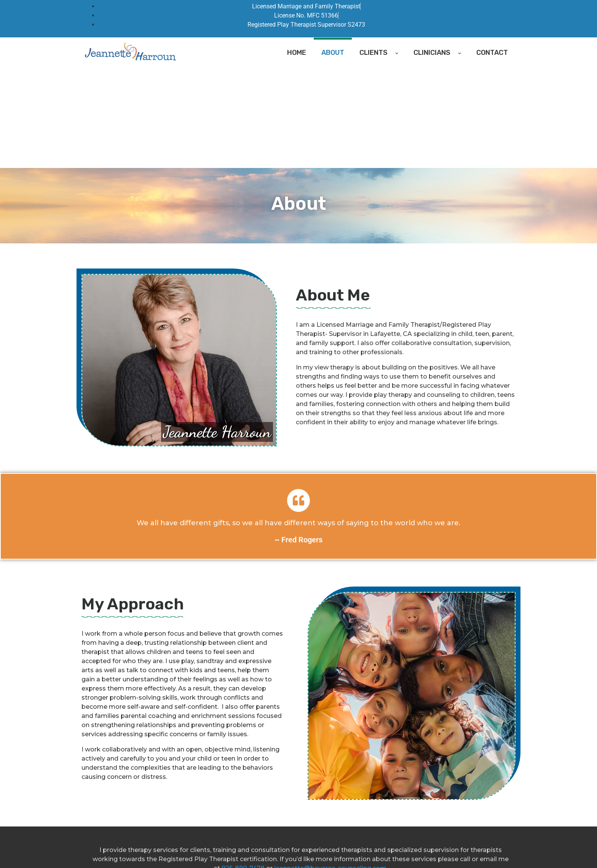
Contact (492, 53)
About (333, 53)
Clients (379, 53)
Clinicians (437, 53)
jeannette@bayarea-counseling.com (330, 768)
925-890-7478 (243, 768)
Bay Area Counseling (164, 850)
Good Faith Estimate (226, 850)
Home (297, 53)
